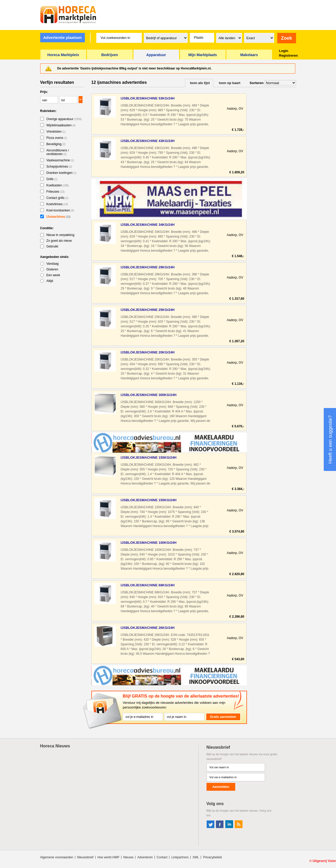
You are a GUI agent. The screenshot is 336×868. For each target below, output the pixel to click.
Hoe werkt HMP (108, 857)
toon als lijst (200, 83)
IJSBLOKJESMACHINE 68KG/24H (148, 585)
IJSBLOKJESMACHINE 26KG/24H (148, 628)
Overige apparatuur (64, 119)
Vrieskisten (56, 132)
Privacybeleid (212, 857)
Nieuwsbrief (85, 857)
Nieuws (128, 857)
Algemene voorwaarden (57, 857)
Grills (52, 179)
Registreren (288, 55)
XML (196, 857)
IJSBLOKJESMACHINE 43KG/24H (148, 141)
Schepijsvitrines (59, 167)
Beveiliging (56, 144)
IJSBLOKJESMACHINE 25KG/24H (148, 310)
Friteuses (56, 192)
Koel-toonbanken (60, 210)
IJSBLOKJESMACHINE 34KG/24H (148, 225)
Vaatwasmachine (60, 160)
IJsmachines (59, 217)
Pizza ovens (57, 138)
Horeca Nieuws (55, 746)
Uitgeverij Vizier (324, 861)
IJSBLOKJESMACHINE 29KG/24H (148, 267)
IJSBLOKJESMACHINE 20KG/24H (148, 352)
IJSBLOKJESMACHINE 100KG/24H (149, 543)
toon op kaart (229, 83)
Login (284, 51)
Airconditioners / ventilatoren (58, 152)
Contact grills (57, 198)
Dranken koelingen (61, 173)
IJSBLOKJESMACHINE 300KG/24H (149, 395)
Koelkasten (58, 185)
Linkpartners (180, 857)
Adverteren (145, 857)
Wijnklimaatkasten (61, 125)
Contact (162, 857)
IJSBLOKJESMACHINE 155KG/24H (149, 457)
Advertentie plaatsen (62, 37)
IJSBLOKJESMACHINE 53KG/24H (148, 98)
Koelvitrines (57, 204)
